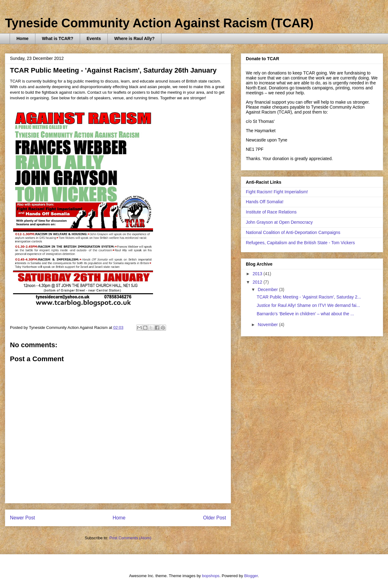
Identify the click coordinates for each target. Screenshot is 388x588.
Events (94, 38)
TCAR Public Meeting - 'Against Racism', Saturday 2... (309, 297)
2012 (258, 282)
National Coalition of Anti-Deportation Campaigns (293, 232)
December (268, 290)
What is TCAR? (58, 38)
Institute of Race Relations (271, 212)
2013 (258, 274)
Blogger (251, 576)
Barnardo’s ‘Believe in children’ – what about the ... (305, 314)
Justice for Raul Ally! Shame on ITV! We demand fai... (308, 305)
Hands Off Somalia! (265, 202)
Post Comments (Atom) (130, 538)
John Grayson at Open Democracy (279, 222)
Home (23, 38)
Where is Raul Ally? (134, 38)
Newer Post (23, 518)
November (268, 325)
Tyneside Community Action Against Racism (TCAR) (159, 23)
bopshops (211, 576)
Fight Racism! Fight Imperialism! (277, 192)
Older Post (214, 518)
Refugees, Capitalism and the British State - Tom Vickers (300, 243)
